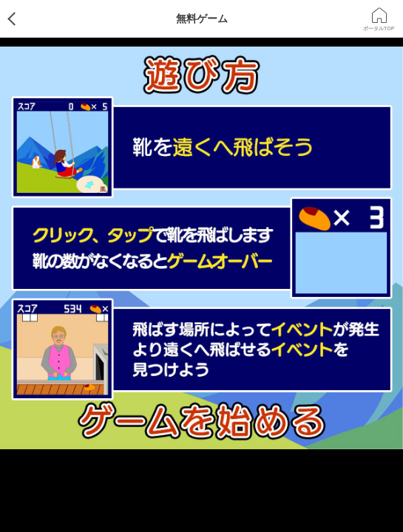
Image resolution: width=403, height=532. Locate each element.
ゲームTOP (24, 18)
